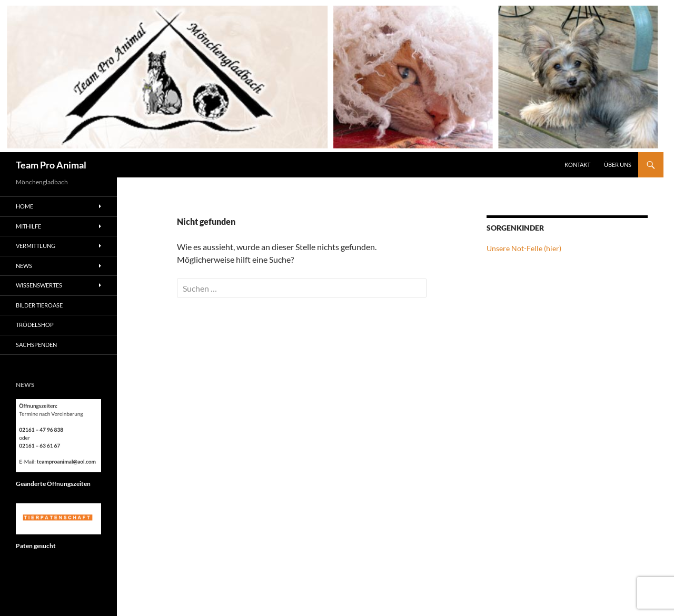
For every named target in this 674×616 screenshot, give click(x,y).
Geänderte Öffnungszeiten (53, 484)
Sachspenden (36, 345)
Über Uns (618, 165)
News (24, 266)
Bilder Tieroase (39, 305)
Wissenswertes (39, 285)
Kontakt (577, 165)
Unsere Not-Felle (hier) (524, 248)
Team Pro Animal (51, 165)
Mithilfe (28, 226)
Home (24, 206)
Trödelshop (35, 325)
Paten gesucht (36, 546)
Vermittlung (36, 246)
